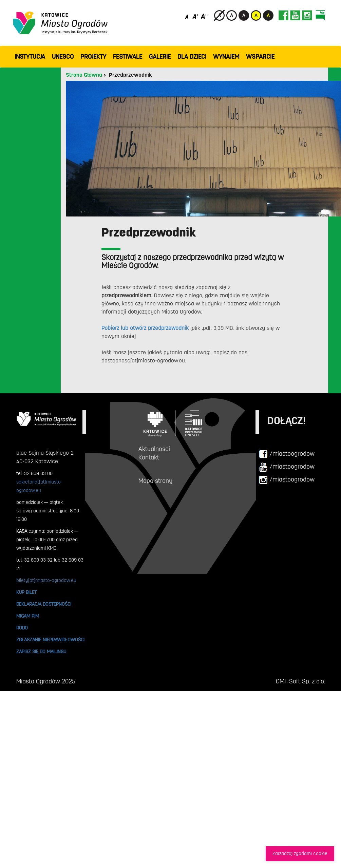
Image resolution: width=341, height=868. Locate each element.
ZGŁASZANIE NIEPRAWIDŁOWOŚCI (50, 640)
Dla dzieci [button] (192, 57)
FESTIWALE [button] (128, 57)
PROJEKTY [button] (93, 57)
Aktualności (154, 449)
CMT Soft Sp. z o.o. (300, 681)
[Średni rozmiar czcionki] (196, 16)
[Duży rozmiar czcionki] (205, 16)
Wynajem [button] (226, 57)
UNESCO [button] (63, 57)
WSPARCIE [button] (260, 57)
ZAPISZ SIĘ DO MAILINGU (41, 652)
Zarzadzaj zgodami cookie (300, 854)
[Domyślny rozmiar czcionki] (187, 16)
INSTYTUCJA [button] (30, 57)
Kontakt (149, 457)
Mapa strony (155, 481)
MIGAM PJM (28, 616)
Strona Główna (84, 75)
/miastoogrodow (287, 454)
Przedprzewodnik (130, 75)
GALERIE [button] (160, 57)
